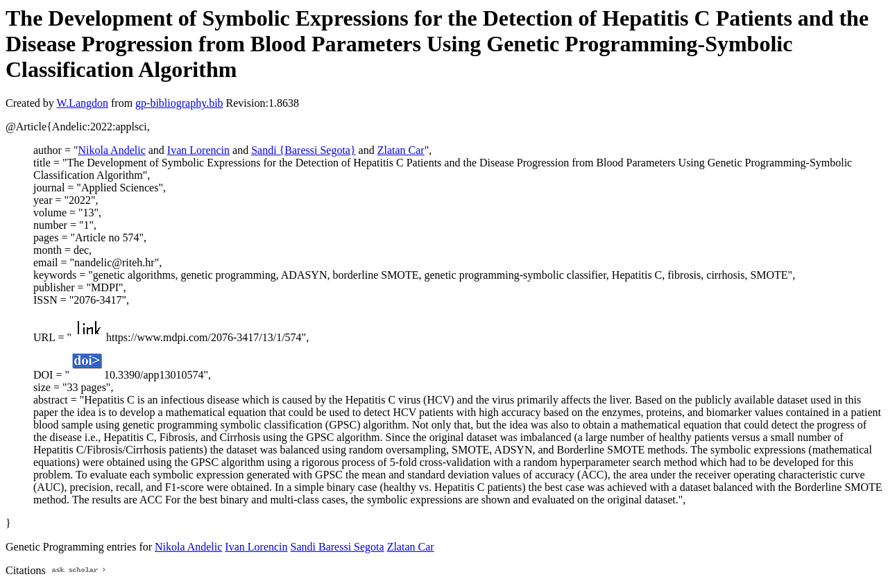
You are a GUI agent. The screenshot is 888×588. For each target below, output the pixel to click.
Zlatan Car (401, 150)
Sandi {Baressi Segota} (303, 150)
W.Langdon (82, 103)
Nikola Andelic (111, 150)
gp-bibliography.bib (179, 103)
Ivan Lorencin (198, 150)
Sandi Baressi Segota (338, 547)
